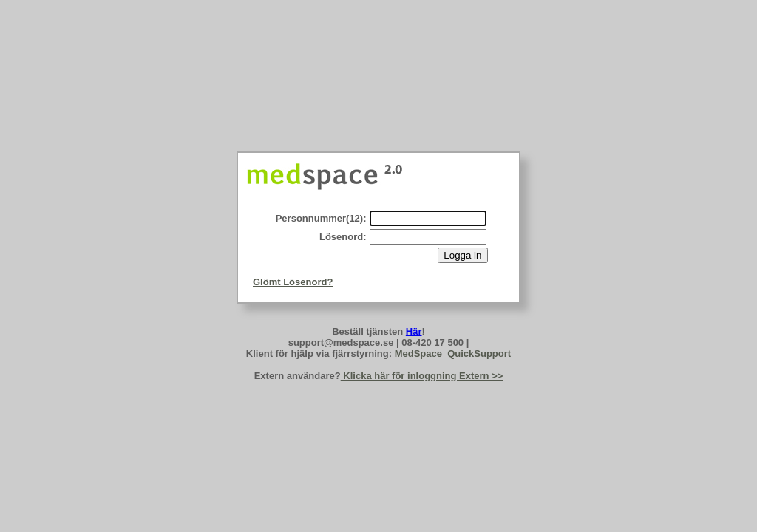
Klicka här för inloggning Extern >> (422, 376)
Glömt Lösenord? (293, 282)
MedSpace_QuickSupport (453, 354)
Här (414, 331)
